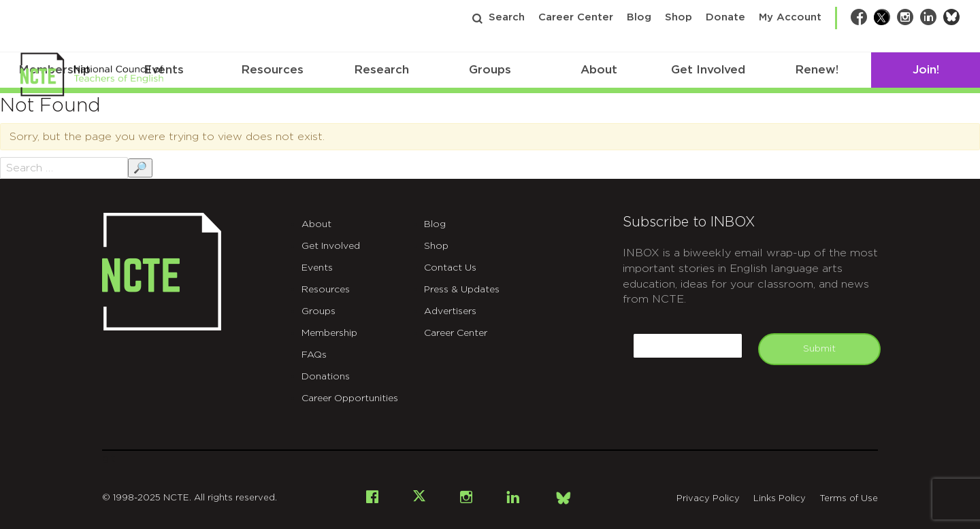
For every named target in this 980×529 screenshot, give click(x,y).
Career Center (576, 17)
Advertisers (450, 311)
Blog (639, 17)
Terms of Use (849, 499)
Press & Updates (462, 290)
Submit (819, 349)
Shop (679, 17)
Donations (326, 377)
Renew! (817, 70)
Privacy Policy (708, 499)
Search (507, 17)
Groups (490, 70)
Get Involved (708, 70)
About (599, 70)
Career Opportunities (350, 398)
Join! (926, 70)
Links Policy (780, 499)
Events (317, 268)
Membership (329, 333)
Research (381, 70)
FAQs (314, 355)
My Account (790, 17)
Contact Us (450, 268)
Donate (725, 17)
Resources (272, 70)
